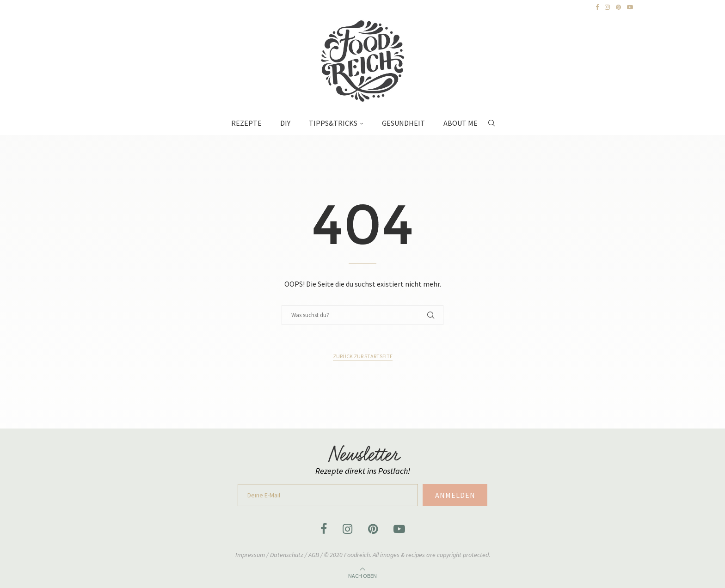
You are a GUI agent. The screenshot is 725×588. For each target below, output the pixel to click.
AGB (314, 555)
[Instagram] (607, 7)
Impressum (251, 555)
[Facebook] (597, 7)
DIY (285, 123)
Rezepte (246, 123)
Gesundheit (403, 123)
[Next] (109, 7)
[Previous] (99, 7)
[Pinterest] (618, 7)
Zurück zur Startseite (363, 356)
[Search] (492, 118)
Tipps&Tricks (333, 123)
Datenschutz (287, 555)
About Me (461, 123)
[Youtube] (630, 7)
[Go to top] (362, 574)
